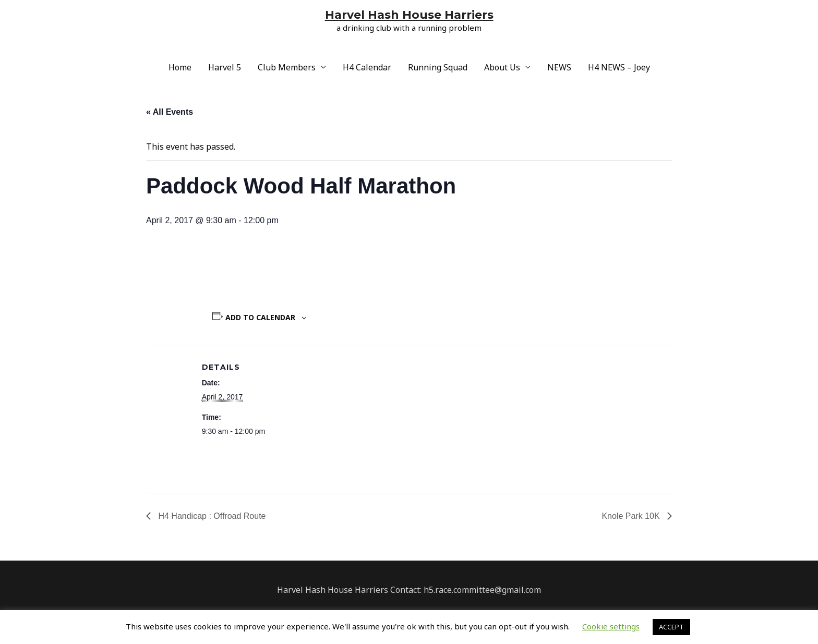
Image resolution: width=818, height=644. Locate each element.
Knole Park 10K (632, 516)
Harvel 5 (225, 67)
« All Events (170, 112)
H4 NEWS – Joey (619, 67)
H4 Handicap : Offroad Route (211, 516)
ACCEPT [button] (671, 627)
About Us (502, 67)
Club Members (287, 67)
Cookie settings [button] (611, 626)
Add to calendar (260, 318)
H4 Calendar (367, 67)
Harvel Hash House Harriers (409, 15)
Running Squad (438, 67)
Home (180, 67)
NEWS (559, 67)
